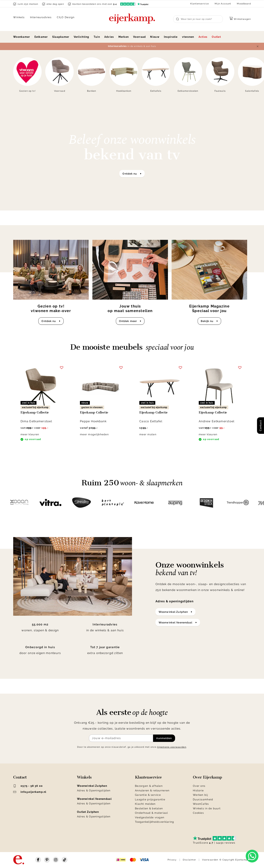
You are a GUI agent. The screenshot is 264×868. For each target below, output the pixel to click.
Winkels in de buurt (207, 808)
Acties (203, 37)
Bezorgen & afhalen (149, 786)
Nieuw (155, 37)
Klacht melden (145, 804)
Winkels (19, 17)
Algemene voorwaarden (172, 747)
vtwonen (188, 37)
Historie (198, 790)
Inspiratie (171, 37)
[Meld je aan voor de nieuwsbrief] (121, 738)
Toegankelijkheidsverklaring (155, 822)
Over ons (199, 786)
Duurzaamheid (203, 799)
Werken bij (200, 795)
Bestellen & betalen (149, 808)
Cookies (198, 813)
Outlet (216, 37)
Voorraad (139, 37)
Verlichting (81, 37)
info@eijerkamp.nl (30, 792)
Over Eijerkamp (207, 777)
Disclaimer (189, 860)
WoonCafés (201, 804)
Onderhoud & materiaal (151, 813)
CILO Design (66, 17)
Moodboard (244, 4)
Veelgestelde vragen (150, 817)
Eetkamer (41, 37)
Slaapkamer (61, 37)
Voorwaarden (210, 860)
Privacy (172, 860)
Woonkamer (22, 37)
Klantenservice (200, 4)
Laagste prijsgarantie (150, 799)
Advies (109, 37)
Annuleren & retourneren (152, 790)
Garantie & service (148, 795)
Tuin (97, 37)
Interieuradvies (41, 17)
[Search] (198, 19)
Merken (124, 37)
